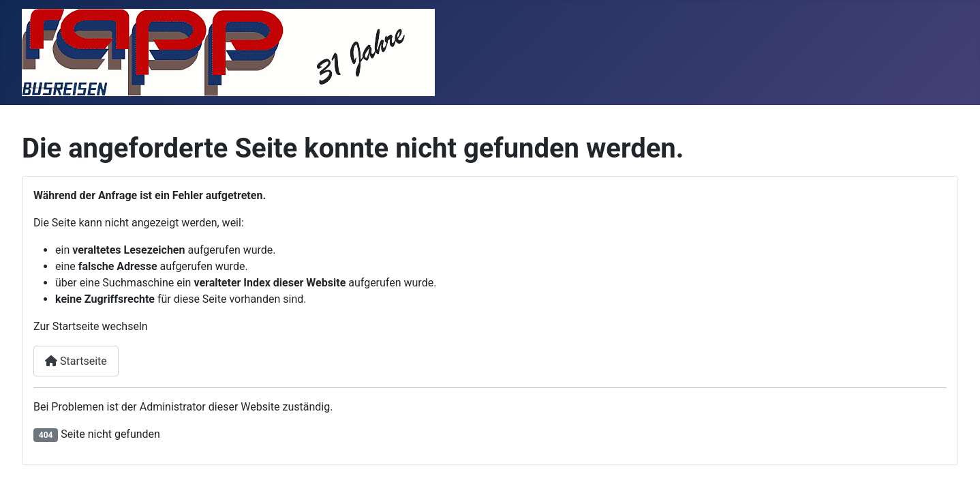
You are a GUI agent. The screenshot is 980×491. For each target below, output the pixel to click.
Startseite (76, 361)
